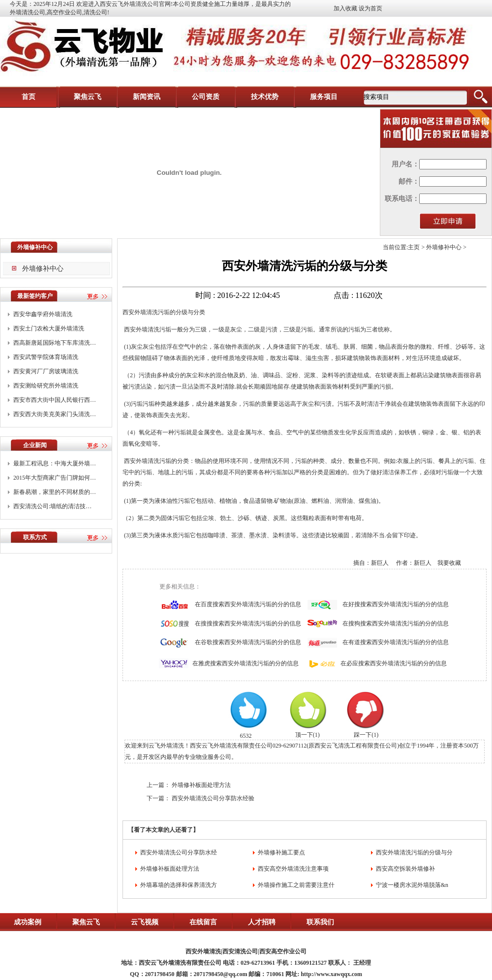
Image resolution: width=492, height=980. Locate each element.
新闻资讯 (147, 97)
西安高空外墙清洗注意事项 (293, 869)
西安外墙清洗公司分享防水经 (179, 852)
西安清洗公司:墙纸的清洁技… (52, 506)
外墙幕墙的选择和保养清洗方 (179, 885)
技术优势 (265, 97)
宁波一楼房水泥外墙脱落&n (412, 885)
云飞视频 (145, 922)
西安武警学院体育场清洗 (46, 357)
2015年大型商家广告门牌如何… (55, 478)
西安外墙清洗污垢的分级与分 (414, 852)
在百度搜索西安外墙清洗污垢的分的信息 (248, 604)
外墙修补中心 (43, 269)
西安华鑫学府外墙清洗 (43, 314)
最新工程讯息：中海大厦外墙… (55, 463)
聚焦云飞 (88, 97)
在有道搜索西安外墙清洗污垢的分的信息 (396, 642)
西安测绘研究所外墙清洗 (46, 386)
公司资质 (206, 97)
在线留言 (203, 922)
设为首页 (370, 8)
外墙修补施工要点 (281, 852)
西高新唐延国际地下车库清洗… (55, 343)
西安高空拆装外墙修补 (405, 869)
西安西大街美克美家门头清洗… (55, 414)
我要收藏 (449, 563)
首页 (29, 97)
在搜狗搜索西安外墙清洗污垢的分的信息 (396, 623)
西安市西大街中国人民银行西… (55, 400)
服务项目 (324, 97)
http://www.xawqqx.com (331, 974)
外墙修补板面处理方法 (201, 785)
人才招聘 (262, 922)
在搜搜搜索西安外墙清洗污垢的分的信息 (248, 623)
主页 (414, 247)
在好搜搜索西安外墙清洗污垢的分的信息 (396, 604)
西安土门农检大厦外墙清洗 (49, 328)
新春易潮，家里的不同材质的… (55, 492)
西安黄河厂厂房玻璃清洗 (46, 371)
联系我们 (320, 922)
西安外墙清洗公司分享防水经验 (213, 798)
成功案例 (28, 922)
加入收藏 (345, 8)
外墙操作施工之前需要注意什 (296, 885)
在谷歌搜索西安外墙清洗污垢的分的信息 (248, 642)
